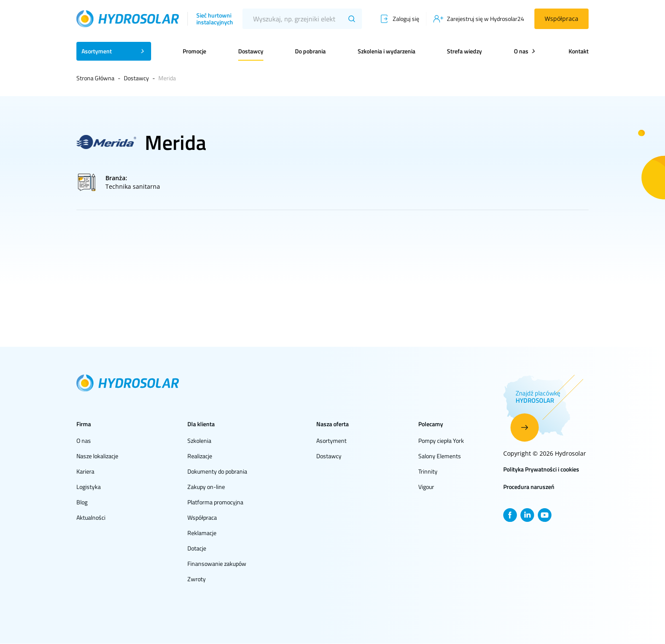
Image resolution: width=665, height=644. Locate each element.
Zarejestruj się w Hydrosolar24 (486, 19)
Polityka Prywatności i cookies (541, 469)
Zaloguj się (406, 19)
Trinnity (428, 471)
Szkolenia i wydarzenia (386, 51)
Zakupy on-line (206, 487)
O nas (84, 441)
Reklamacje (202, 533)
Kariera (85, 471)
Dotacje (197, 548)
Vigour (426, 487)
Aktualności (91, 517)
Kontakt (579, 51)
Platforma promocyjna (215, 502)
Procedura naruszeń (529, 487)
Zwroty (197, 579)
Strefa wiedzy (464, 51)
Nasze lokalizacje (97, 456)
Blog (82, 502)
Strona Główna (95, 78)
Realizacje (200, 456)
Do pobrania (310, 51)
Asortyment (331, 441)
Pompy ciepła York (441, 441)
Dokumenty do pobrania (217, 471)
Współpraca (561, 19)
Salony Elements (440, 456)
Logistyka (89, 487)
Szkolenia (199, 441)
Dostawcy (251, 51)
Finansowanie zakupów (217, 563)
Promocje (194, 51)
